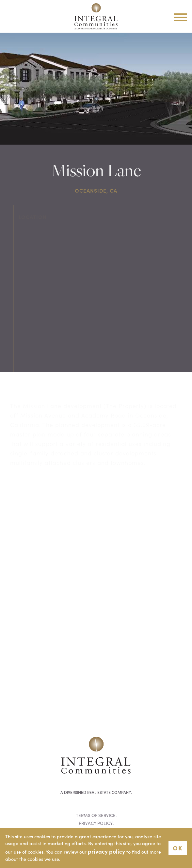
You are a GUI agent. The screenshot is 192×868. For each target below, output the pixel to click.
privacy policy (106, 851)
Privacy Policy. (96, 823)
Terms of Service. (96, 815)
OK (178, 848)
